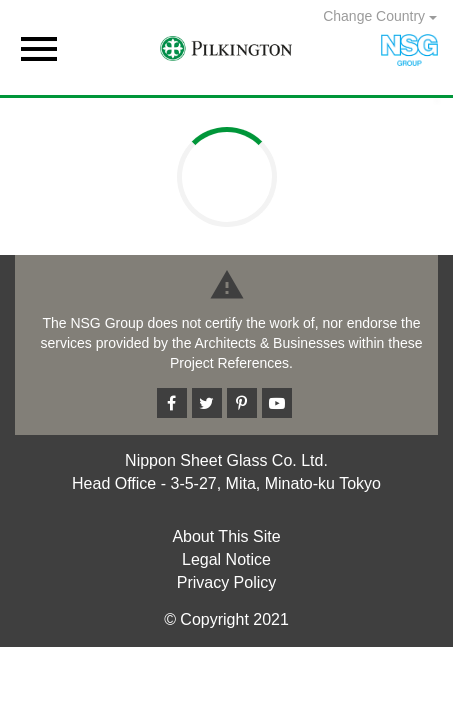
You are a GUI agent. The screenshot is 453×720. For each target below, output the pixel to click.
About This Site (226, 536)
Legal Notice (226, 559)
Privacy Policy (227, 582)
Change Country (380, 16)
